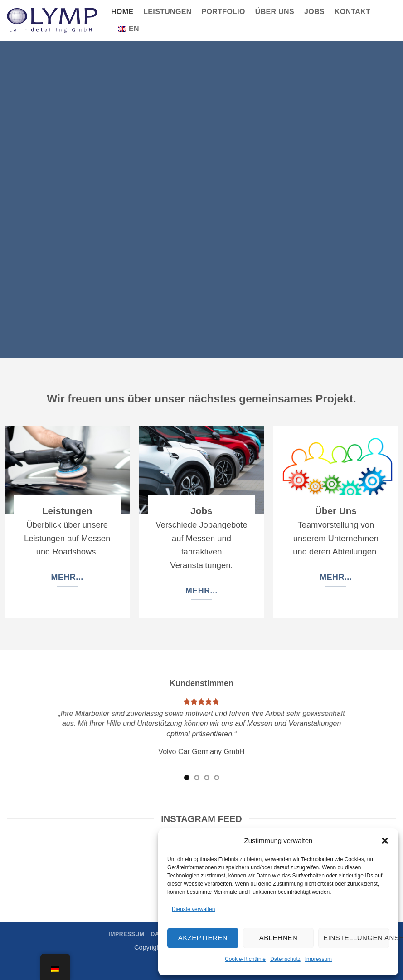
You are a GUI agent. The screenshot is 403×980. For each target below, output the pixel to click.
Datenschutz (285, 959)
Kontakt (352, 12)
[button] (385, 841)
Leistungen (167, 12)
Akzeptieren (203, 938)
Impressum (318, 959)
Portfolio (223, 12)
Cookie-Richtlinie (245, 959)
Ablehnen (278, 938)
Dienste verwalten (193, 909)
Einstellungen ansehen (356, 938)
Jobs (314, 12)
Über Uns (275, 12)
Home (122, 12)
